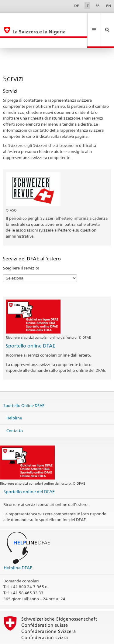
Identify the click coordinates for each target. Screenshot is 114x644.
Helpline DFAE (18, 547)
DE (77, 6)
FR (98, 6)
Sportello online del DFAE (29, 471)
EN (109, 6)
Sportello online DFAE (31, 325)
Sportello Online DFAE (24, 385)
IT (87, 6)
